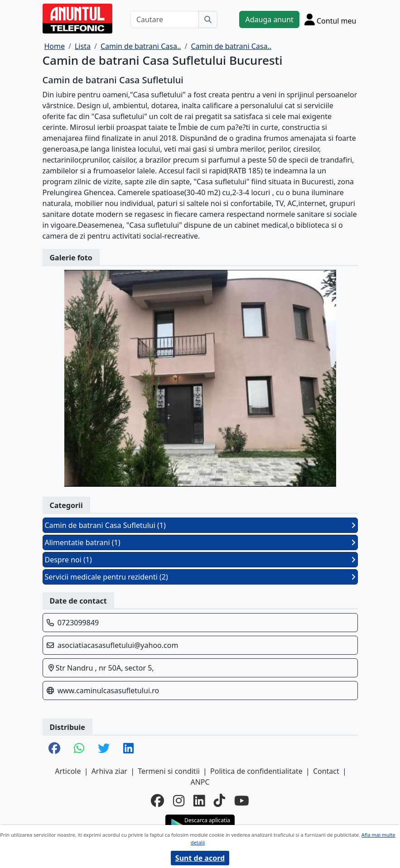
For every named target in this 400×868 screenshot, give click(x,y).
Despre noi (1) (200, 560)
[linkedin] (199, 801)
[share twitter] (104, 749)
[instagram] (179, 801)
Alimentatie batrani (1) (200, 542)
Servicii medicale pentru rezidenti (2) (200, 577)
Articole (68, 771)
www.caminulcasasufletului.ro (108, 691)
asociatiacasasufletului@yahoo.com (118, 645)
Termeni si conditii (169, 771)
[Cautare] (165, 19)
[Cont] (330, 19)
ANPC (200, 782)
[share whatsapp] (79, 749)
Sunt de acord (200, 858)
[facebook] (157, 801)
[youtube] (242, 801)
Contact (326, 771)
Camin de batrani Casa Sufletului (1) (200, 525)
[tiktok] (219, 801)
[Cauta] (208, 19)
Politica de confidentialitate (256, 771)
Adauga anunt (269, 19)
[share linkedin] (128, 749)
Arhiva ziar (109, 771)
